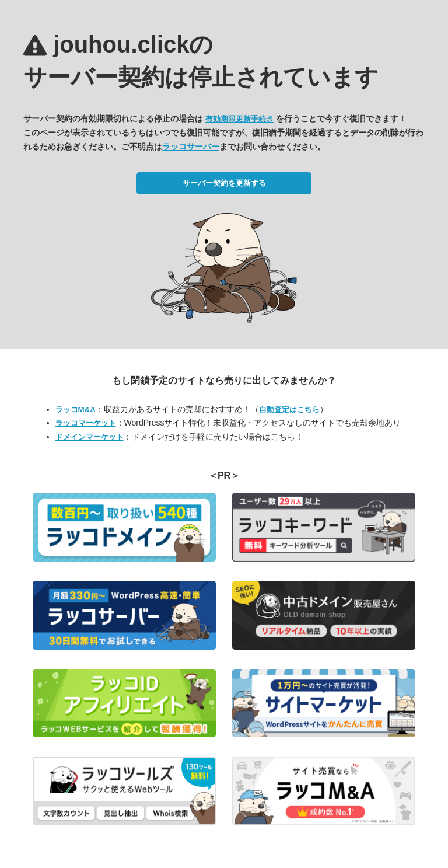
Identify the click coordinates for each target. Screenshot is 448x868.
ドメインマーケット (90, 437)
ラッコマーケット (86, 423)
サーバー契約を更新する (224, 183)
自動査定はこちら (289, 409)
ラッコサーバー (191, 147)
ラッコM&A (76, 409)
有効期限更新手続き (239, 119)
